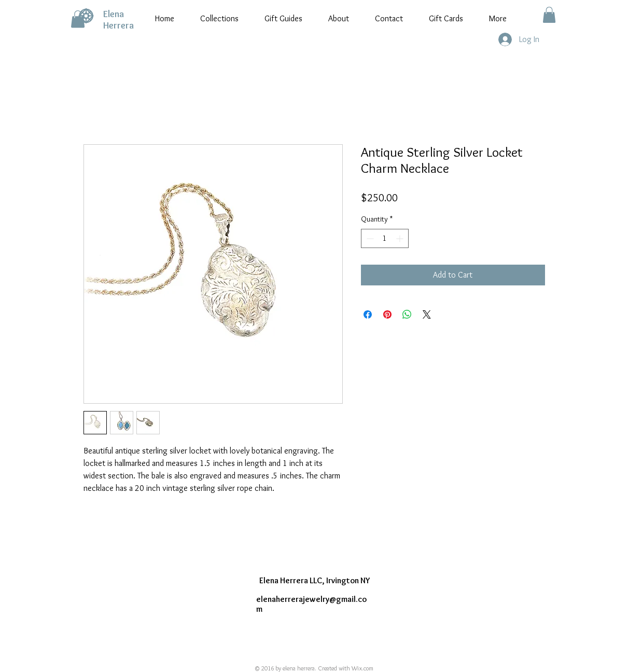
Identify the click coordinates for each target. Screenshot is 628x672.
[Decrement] (369, 238)
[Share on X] (427, 314)
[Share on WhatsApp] (407, 314)
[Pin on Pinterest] (387, 314)
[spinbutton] (385, 238)
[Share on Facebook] (368, 314)
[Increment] (401, 238)
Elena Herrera (118, 20)
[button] (78, 19)
